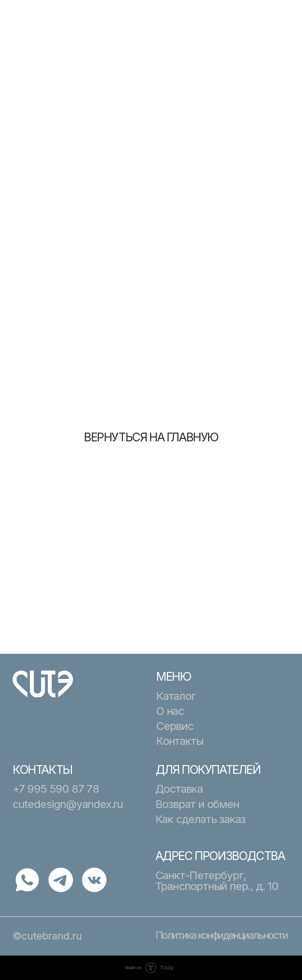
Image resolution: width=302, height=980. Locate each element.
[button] (279, 23)
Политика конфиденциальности (222, 935)
